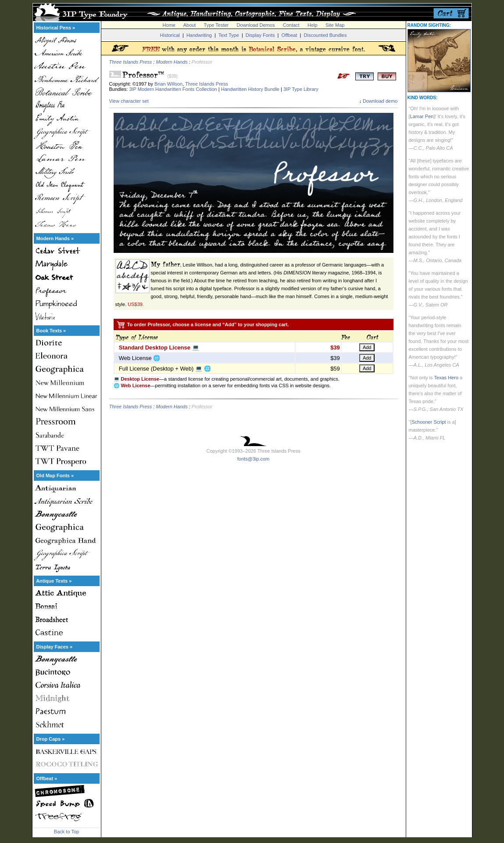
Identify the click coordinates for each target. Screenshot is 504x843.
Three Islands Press (131, 62)
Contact (291, 25)
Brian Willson (168, 84)
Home (169, 25)
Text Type (229, 35)
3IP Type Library (301, 89)
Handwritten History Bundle (250, 89)
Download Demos (256, 25)
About (190, 25)
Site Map (335, 25)
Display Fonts (260, 35)
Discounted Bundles (325, 35)
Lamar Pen (422, 116)
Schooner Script (429, 422)
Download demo (380, 101)
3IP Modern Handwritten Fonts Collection (173, 89)
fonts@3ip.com (254, 459)
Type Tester (216, 25)
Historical (170, 35)
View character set (129, 101)
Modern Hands (172, 62)
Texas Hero (446, 378)
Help (313, 25)
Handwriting (199, 35)
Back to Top (66, 832)
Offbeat (290, 35)
